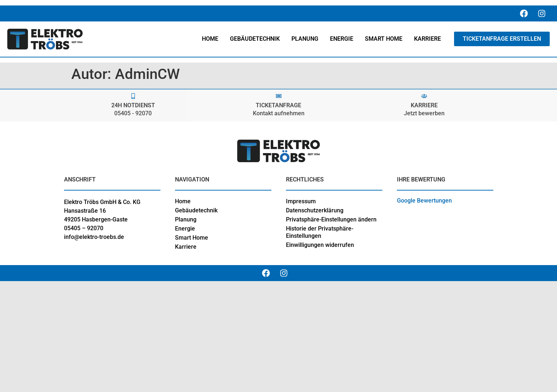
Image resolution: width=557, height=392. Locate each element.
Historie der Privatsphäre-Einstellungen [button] (320, 232)
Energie (185, 229)
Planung (186, 219)
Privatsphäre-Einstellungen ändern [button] (331, 219)
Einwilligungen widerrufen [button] (320, 245)
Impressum (301, 201)
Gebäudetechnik (196, 210)
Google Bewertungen (424, 201)
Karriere (186, 247)
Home (183, 201)
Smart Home (192, 238)
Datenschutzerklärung (315, 210)
